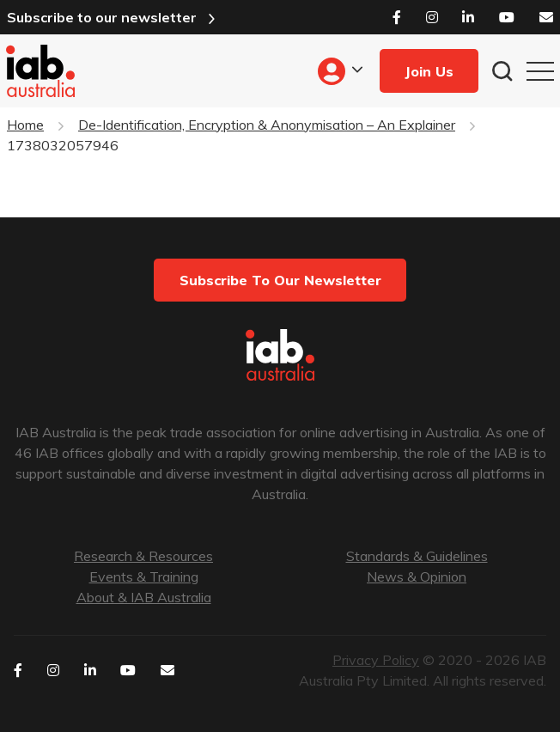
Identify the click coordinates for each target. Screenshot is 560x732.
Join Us (429, 71)
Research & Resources (143, 556)
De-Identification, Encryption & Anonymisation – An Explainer (267, 125)
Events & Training (144, 576)
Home (25, 125)
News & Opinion (417, 576)
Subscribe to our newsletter (102, 17)
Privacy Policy (376, 660)
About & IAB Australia (144, 597)
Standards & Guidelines (417, 556)
